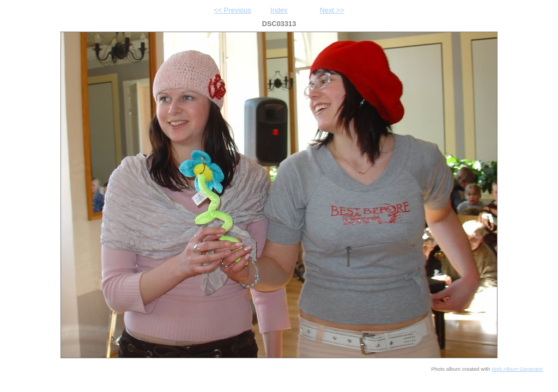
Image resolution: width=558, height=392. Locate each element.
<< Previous (232, 10)
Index (279, 10)
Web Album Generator (517, 369)
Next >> (332, 10)
